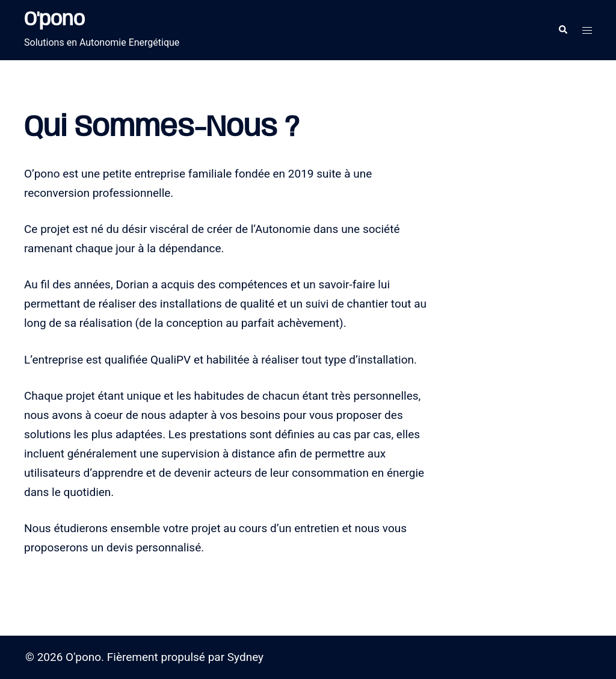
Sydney (245, 657)
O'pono (54, 20)
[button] (562, 30)
